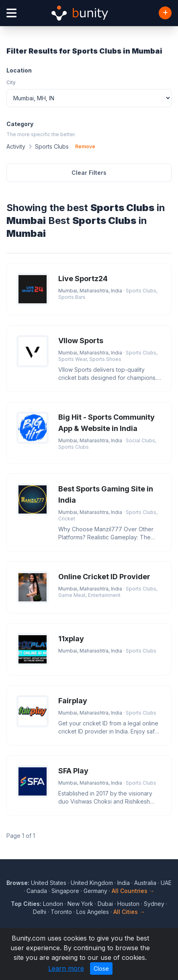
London (53, 904)
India (124, 883)
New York (80, 904)
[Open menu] (11, 13)
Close (101, 969)
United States (49, 883)
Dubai (105, 904)
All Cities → (129, 912)
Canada (37, 891)
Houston (128, 904)
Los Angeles (93, 912)
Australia (145, 883)
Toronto (61, 912)
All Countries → (133, 891)
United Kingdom (92, 883)
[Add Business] (165, 13)
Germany (95, 891)
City (11, 82)
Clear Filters (89, 173)
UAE (166, 883)
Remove (85, 146)
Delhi (40, 912)
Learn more (66, 968)
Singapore (65, 891)
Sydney (154, 904)
